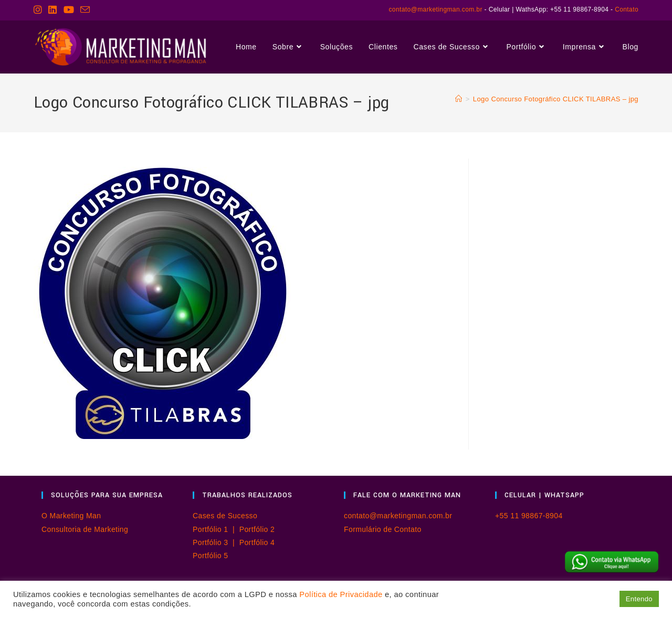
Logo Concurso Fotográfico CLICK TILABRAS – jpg (556, 99)
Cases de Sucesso (225, 516)
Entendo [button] (639, 599)
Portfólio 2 (257, 529)
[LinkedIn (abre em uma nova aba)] (52, 10)
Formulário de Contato (383, 529)
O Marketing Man (71, 516)
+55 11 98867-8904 (529, 516)
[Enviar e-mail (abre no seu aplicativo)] (85, 10)
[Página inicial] (459, 99)
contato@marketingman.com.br (435, 9)
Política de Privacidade (341, 594)
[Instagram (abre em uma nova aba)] (39, 10)
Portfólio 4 (257, 542)
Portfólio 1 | (216, 529)
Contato (627, 9)
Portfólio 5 (210, 556)
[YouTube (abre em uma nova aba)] (69, 10)
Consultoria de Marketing (85, 529)
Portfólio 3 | (216, 542)
